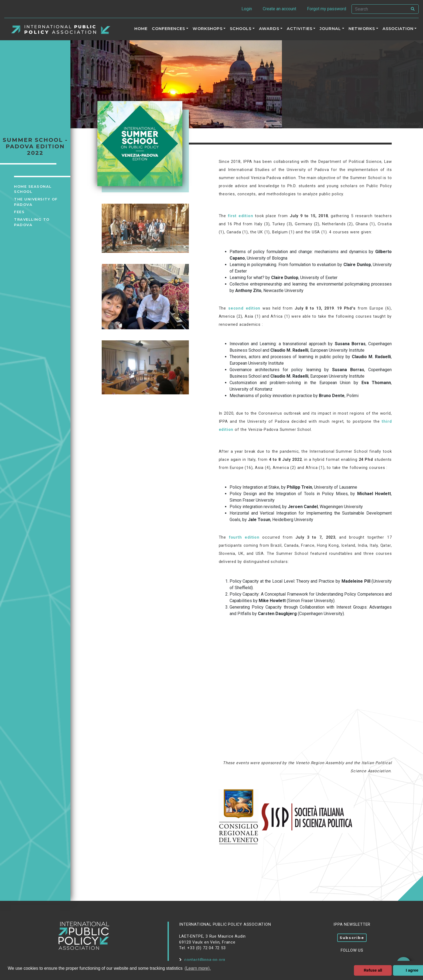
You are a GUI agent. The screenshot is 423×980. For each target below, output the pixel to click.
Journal (330, 29)
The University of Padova (36, 202)
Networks (362, 29)
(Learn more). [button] (198, 968)
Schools (241, 29)
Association (398, 29)
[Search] (380, 9)
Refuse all (373, 970)
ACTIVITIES (300, 29)
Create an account (279, 9)
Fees (19, 212)
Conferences (168, 29)
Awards (269, 29)
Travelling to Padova (32, 222)
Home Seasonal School (33, 189)
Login (247, 9)
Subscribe (352, 938)
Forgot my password (327, 9)
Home (141, 29)
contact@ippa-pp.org (202, 960)
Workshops (208, 29)
